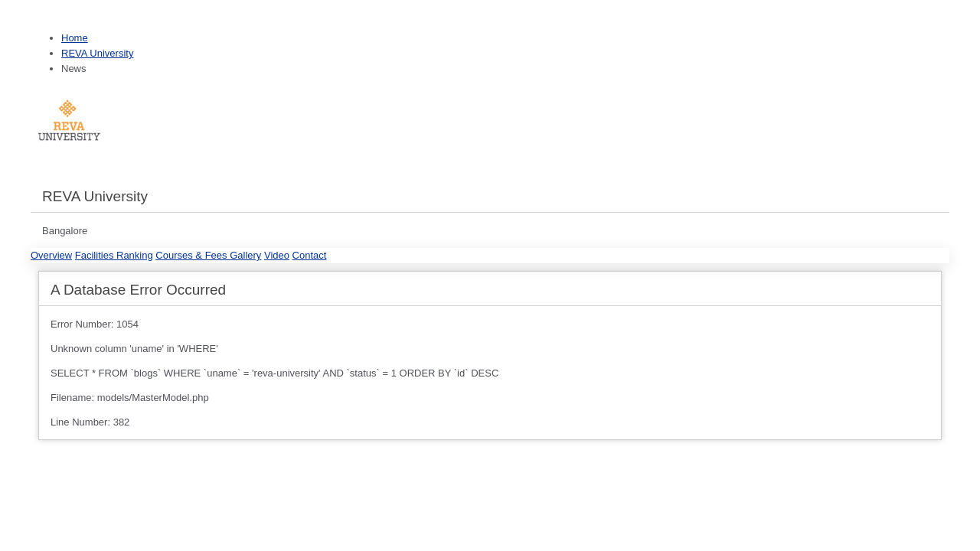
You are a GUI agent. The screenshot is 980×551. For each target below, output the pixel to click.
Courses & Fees (193, 255)
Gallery (245, 255)
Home (75, 38)
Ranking (135, 255)
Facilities (96, 255)
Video (277, 255)
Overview (51, 255)
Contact (310, 255)
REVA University (97, 53)
